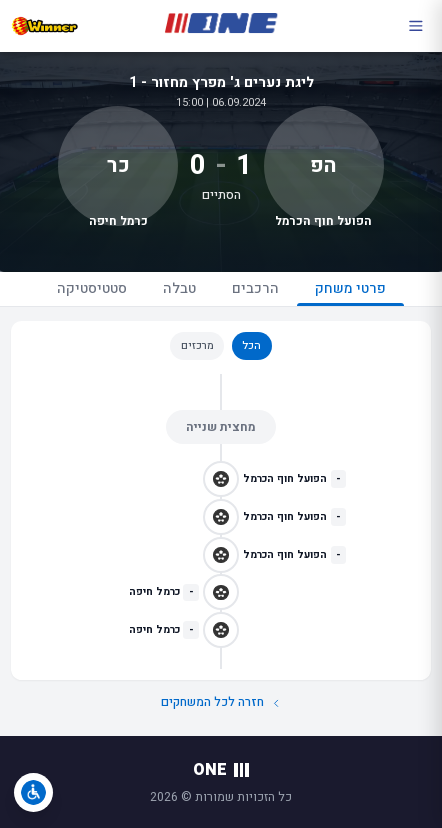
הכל (251, 345)
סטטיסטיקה (92, 288)
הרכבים (255, 288)
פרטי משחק (350, 292)
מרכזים (197, 345)
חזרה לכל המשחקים (221, 702)
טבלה (179, 288)
